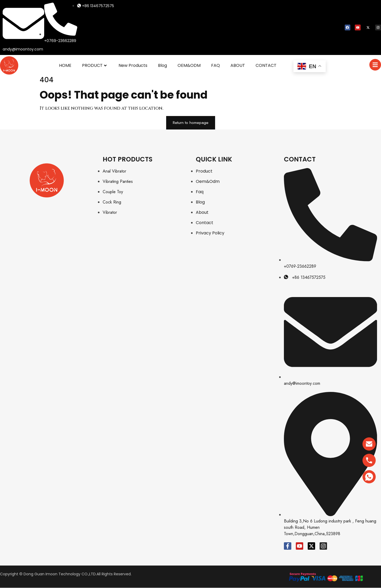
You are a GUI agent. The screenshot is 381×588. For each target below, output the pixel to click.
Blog (162, 65)
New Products (133, 65)
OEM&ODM (189, 65)
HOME (65, 65)
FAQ (216, 65)
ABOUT (238, 65)
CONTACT (266, 65)
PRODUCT (94, 65)
